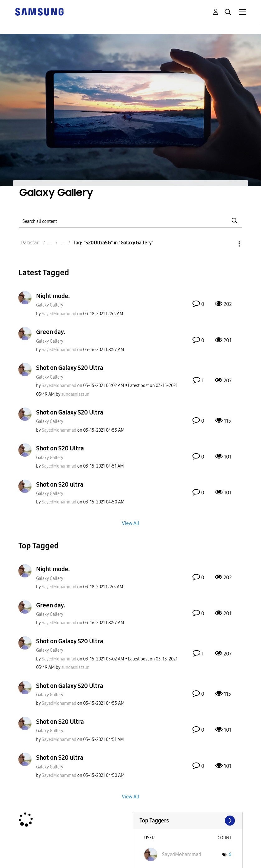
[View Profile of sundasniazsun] (75, 394)
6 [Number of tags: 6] (230, 854)
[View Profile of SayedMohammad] (59, 314)
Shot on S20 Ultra (60, 448)
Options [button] (229, 244)
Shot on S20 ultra (60, 484)
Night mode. (53, 296)
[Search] (130, 221)
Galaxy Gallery (50, 305)
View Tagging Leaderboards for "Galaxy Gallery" (188, 821)
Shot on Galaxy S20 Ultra (70, 368)
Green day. (51, 332)
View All (131, 523)
